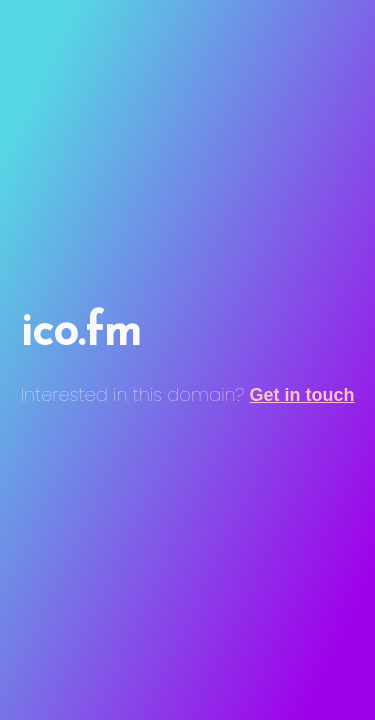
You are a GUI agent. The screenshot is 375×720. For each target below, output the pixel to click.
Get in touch (302, 395)
